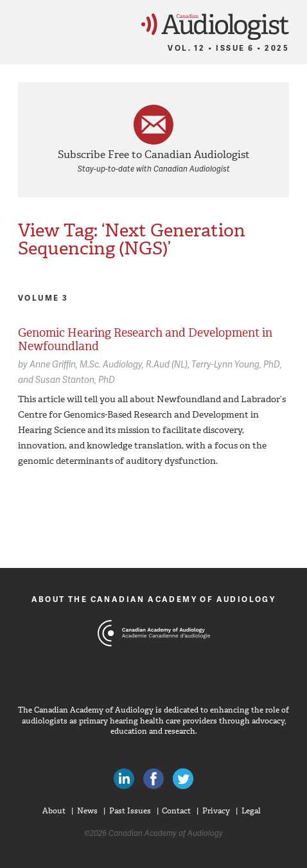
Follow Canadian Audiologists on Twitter (183, 779)
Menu (15, 23)
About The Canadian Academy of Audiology (154, 599)
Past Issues (130, 811)
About (54, 811)
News (87, 811)
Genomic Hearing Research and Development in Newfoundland (145, 340)
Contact (176, 811)
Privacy (216, 811)
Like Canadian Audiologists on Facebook (153, 779)
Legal (251, 811)
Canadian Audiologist (215, 27)
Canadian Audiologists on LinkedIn (124, 779)
